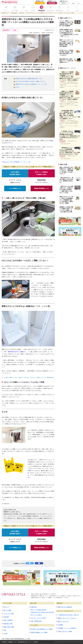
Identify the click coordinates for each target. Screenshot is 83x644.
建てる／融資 (7, 610)
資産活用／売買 (8, 624)
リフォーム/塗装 (24, 10)
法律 (68, 10)
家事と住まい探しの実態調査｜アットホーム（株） (17, 162)
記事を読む (34, 607)
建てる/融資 (15, 10)
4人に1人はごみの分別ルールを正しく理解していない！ (31, 81)
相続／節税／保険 (9, 627)
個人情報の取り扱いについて (25, 642)
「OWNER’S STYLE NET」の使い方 (68, 615)
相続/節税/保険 (59, 10)
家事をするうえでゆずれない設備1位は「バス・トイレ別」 (32, 84)
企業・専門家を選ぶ (36, 621)
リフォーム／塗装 (9, 614)
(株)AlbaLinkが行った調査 (16, 352)
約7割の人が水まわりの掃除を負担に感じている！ (29, 79)
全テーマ (6, 10)
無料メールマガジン (63, 621)
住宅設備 (33, 10)
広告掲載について (12, 642)
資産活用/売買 (50, 10)
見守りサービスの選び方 (36, 615)
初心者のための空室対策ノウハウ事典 (41, 629)
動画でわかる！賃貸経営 (65, 607)
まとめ (17, 87)
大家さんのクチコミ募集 (65, 631)
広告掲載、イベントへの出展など (67, 628)
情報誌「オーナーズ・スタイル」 (67, 618)
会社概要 (60, 625)
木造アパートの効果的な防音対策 (38, 610)
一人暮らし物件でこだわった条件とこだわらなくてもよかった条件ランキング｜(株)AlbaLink (29, 378)
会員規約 (36, 642)
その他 (77, 10)
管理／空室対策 (8, 620)
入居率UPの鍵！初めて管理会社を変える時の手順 (42, 612)
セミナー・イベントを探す (38, 618)
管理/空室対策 (42, 10)
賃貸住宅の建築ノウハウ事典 (39, 632)
